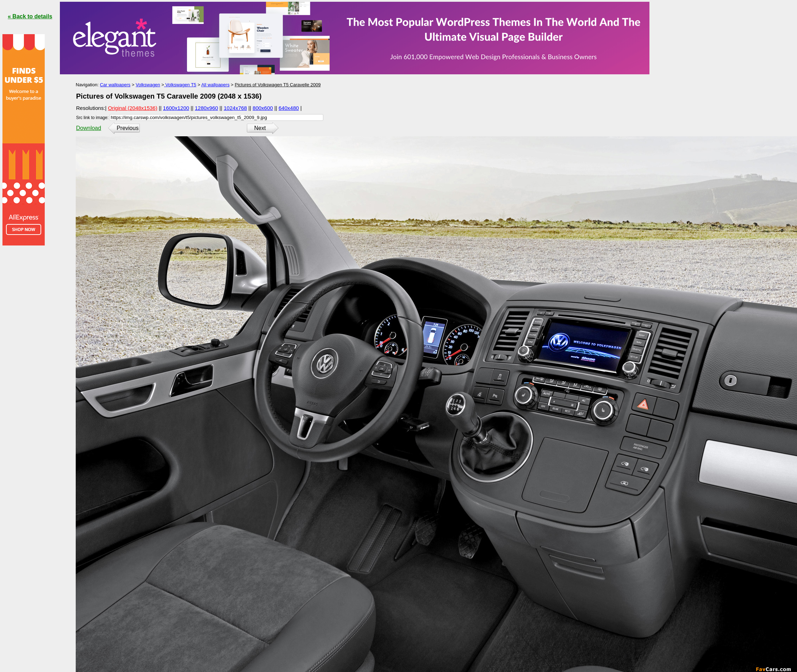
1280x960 (206, 108)
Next (260, 128)
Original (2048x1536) (133, 108)
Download (89, 128)
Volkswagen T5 (180, 85)
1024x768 (235, 108)
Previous (127, 128)
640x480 (289, 108)
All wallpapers (215, 85)
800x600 (263, 108)
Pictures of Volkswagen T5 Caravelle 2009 (278, 85)
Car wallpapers (115, 85)
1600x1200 (176, 108)
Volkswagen (148, 85)
